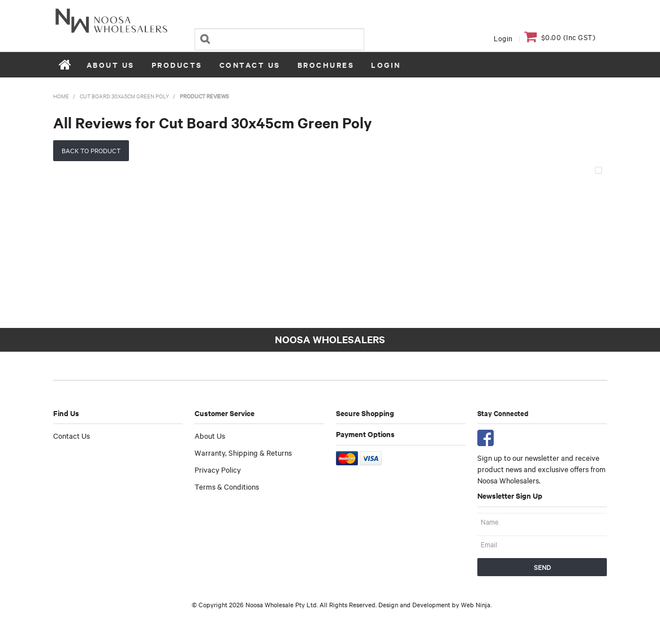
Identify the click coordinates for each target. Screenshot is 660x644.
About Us (111, 65)
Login (503, 38)
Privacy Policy (218, 469)
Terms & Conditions (227, 486)
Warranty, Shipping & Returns (243, 452)
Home (66, 64)
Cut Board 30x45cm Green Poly (124, 96)
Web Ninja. (476, 604)
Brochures (326, 65)
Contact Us (250, 65)
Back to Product (91, 150)
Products (177, 65)
